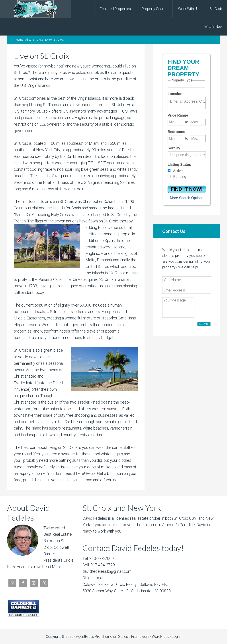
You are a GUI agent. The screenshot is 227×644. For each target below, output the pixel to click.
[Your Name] (187, 280)
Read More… (53, 567)
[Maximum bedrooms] (198, 139)
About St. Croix (34, 40)
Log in (176, 637)
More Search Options (187, 198)
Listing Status (179, 165)
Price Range (178, 115)
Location (175, 94)
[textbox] (188, 101)
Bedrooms (176, 132)
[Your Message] (178, 307)
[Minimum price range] (175, 122)
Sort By (174, 148)
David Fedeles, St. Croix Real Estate (35, 9)
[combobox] (187, 103)
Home (19, 40)
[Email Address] (187, 290)
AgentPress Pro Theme (94, 637)
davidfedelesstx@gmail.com (107, 571)
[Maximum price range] (198, 122)
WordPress (160, 637)
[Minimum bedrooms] (175, 139)
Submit (204, 324)
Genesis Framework (134, 637)
